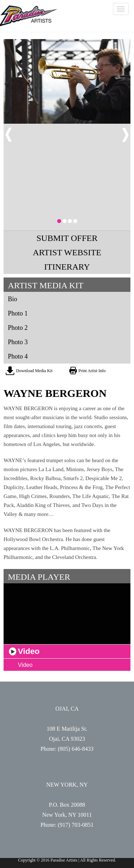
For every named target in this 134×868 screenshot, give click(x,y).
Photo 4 (18, 356)
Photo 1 (18, 313)
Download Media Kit (34, 371)
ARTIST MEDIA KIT (46, 285)
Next (125, 135)
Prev (9, 135)
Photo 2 (18, 328)
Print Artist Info (92, 371)
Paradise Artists (29, 16)
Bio (13, 299)
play (13, 651)
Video (25, 665)
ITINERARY (67, 267)
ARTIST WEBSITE (67, 252)
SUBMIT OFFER (67, 238)
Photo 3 (18, 342)
